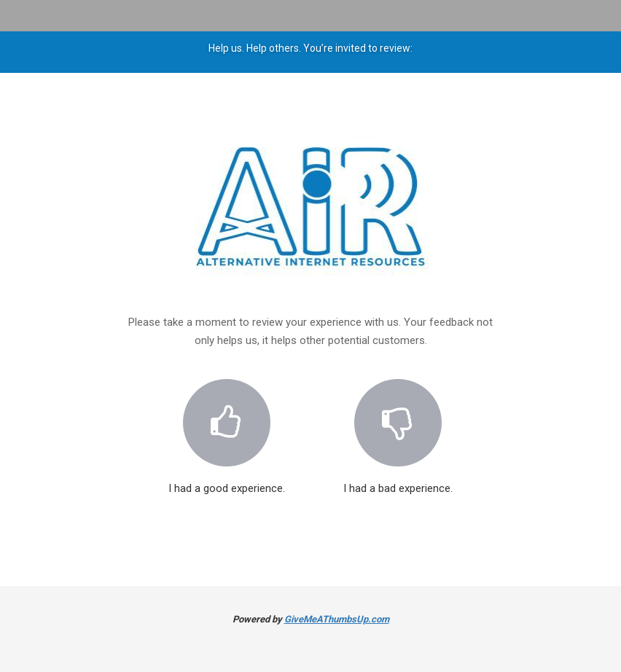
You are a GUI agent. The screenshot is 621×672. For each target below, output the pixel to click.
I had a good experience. (227, 428)
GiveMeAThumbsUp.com (337, 619)
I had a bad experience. (398, 428)
